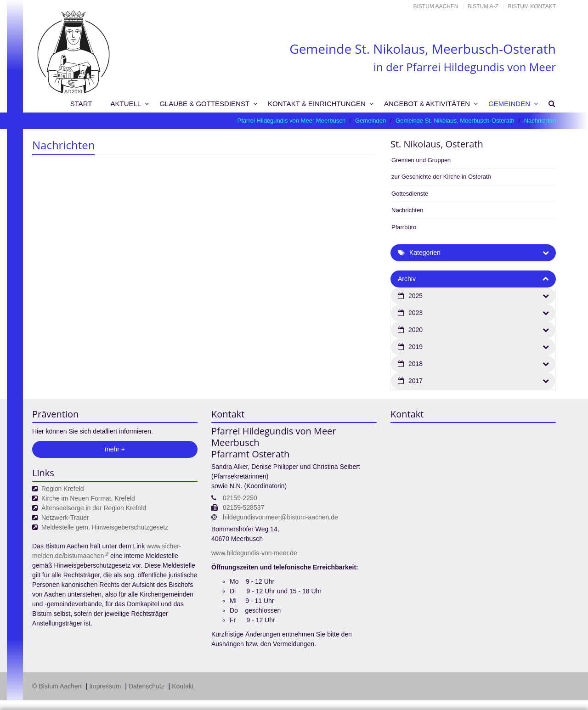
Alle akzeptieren (519, 689)
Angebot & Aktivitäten (427, 104)
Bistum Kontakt (532, 6)
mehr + (115, 449)
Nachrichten (540, 121)
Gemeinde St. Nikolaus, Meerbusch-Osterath (455, 121)
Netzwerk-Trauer (65, 518)
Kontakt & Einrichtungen (317, 104)
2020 (416, 330)
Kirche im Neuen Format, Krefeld (88, 498)
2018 (416, 364)
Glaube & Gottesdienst (204, 104)
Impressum (46, 701)
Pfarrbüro (404, 227)
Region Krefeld (63, 489)
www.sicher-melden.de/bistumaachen (107, 551)
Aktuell (126, 104)
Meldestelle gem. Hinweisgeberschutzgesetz (105, 527)
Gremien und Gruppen (421, 160)
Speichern (447, 689)
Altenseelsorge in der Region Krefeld (94, 508)
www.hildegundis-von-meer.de (254, 553)
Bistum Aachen (436, 6)
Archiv (407, 279)
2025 (416, 296)
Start (81, 104)
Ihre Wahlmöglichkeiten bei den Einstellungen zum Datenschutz (188, 626)
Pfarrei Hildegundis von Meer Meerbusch (292, 121)
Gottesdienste (410, 194)
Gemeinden (509, 104)
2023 (416, 313)
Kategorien (425, 253)
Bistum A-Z (483, 6)
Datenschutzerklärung (502, 671)
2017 (416, 381)
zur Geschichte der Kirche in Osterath (441, 177)
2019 (416, 347)
